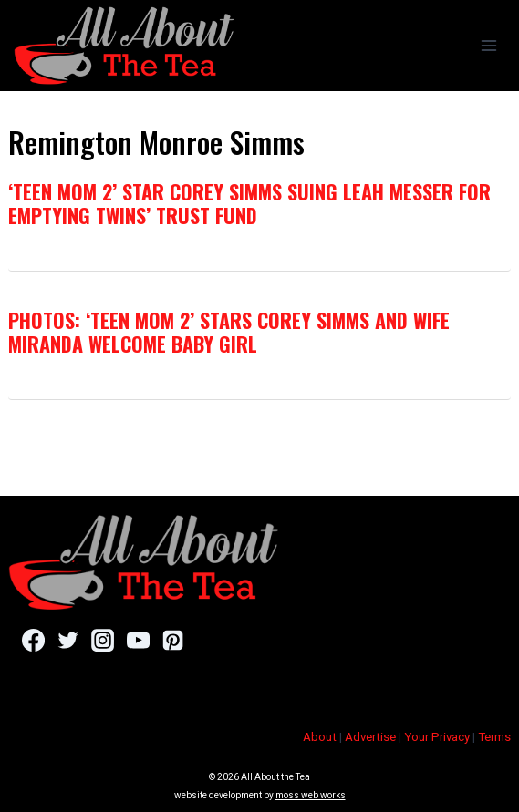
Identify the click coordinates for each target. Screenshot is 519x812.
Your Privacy (437, 737)
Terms (494, 737)
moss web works (311, 795)
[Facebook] (33, 640)
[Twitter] (68, 640)
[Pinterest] (173, 640)
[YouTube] (138, 640)
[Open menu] (488, 45)
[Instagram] (103, 640)
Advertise (370, 737)
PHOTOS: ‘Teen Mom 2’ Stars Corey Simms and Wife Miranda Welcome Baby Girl (229, 332)
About (320, 737)
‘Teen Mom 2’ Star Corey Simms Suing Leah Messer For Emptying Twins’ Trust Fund (249, 203)
